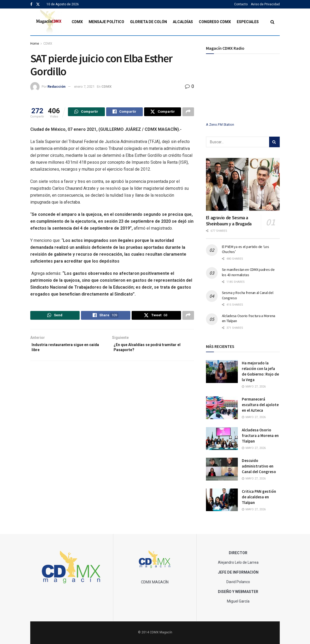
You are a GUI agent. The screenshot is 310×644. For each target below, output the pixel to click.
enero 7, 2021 (84, 87)
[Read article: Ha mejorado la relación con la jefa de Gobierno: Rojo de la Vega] (222, 372)
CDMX (77, 22)
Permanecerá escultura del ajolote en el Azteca (260, 405)
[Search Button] (272, 22)
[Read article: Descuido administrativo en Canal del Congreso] (222, 469)
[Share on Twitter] (163, 112)
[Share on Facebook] (125, 112)
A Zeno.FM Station (220, 125)
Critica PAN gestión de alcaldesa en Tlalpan (259, 497)
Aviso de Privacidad (265, 4)
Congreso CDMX (215, 22)
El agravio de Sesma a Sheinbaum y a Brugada (229, 221)
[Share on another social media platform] (188, 112)
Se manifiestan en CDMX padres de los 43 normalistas (248, 272)
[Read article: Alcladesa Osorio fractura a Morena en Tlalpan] (222, 439)
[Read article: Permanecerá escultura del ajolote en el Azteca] (222, 408)
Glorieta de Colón (148, 22)
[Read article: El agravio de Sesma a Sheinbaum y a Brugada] (243, 184)
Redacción (57, 87)
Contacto (241, 4)
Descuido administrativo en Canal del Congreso (259, 466)
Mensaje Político (106, 22)
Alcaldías (183, 22)
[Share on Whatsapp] (86, 112)
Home (35, 44)
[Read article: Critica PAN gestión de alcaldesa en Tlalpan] (222, 500)
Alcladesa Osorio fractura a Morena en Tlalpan (260, 435)
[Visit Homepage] (49, 22)
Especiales (248, 22)
